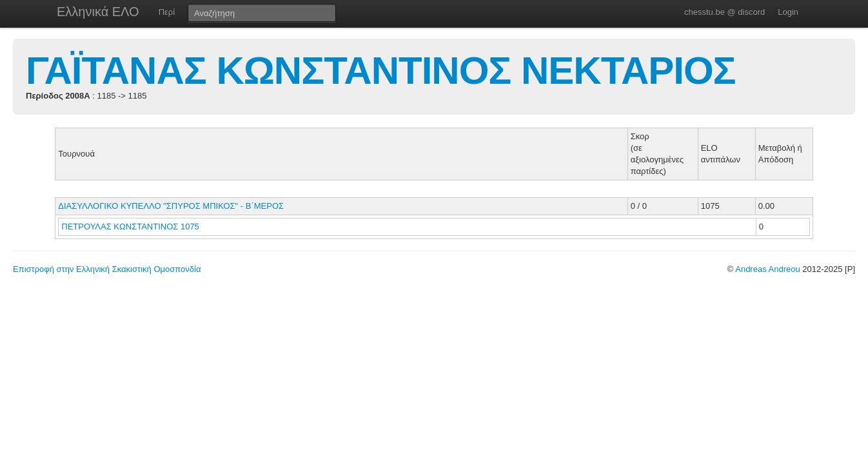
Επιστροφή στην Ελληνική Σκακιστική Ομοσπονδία (107, 269)
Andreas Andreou (767, 269)
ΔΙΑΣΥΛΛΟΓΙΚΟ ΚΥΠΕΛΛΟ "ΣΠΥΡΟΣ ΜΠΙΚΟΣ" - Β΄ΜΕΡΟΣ (171, 206)
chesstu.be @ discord (725, 12)
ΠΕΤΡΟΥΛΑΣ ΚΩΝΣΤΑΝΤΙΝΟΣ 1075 (130, 227)
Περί (167, 12)
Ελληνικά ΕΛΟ (98, 12)
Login (788, 12)
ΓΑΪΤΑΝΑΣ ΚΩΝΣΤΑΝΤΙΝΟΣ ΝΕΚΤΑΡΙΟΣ (381, 71)
